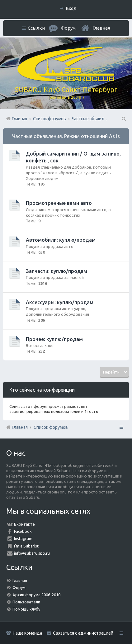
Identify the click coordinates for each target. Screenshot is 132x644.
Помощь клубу (26, 609)
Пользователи (26, 602)
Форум (19, 587)
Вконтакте (24, 524)
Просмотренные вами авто (59, 203)
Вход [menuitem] (71, 8)
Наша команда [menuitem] (27, 633)
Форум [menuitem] (68, 28)
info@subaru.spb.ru (32, 553)
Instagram (23, 538)
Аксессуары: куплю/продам (60, 302)
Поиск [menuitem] (123, 119)
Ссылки (36, 28)
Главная (101, 28)
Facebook (23, 531)
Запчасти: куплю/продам (57, 271)
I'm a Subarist (26, 546)
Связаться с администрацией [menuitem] (83, 633)
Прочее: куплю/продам (54, 339)
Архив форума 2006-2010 (36, 595)
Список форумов (51, 427)
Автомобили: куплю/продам (61, 240)
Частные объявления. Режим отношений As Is (66, 136)
